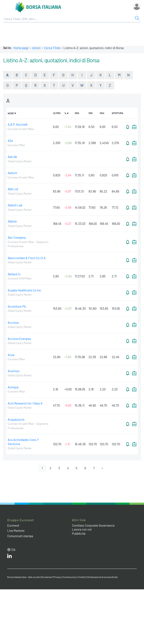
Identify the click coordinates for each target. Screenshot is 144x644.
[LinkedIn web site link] (10, 557)
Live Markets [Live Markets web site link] (16, 531)
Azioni (36, 48)
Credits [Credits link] (82, 577)
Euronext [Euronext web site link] (13, 525)
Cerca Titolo (52, 48)
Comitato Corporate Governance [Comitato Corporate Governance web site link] (93, 525)
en (13, 550)
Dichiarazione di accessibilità (102, 577)
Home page (21, 48)
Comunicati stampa (20, 536)
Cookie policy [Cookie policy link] (70, 577)
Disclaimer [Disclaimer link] (47, 577)
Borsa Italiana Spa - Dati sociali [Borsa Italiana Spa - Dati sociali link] (23, 577)
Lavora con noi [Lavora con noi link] (82, 529)
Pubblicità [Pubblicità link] (79, 533)
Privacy (57, 577)
